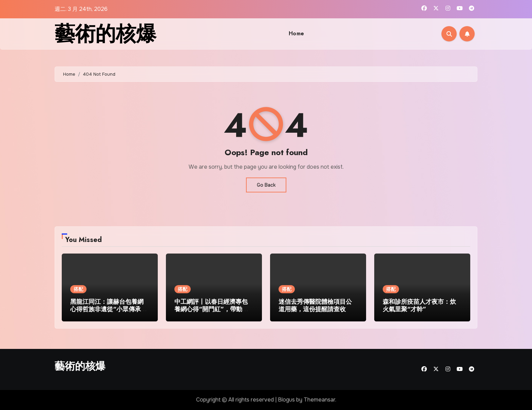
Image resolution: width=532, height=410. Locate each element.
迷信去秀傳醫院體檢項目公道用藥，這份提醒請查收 (315, 305)
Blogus (286, 400)
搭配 (78, 289)
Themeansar (319, 400)
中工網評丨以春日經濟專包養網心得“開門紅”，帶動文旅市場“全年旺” (211, 309)
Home (297, 33)
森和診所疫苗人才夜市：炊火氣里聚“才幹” (419, 305)
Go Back (266, 185)
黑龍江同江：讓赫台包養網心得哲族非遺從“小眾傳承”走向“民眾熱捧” (107, 309)
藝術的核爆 (106, 34)
